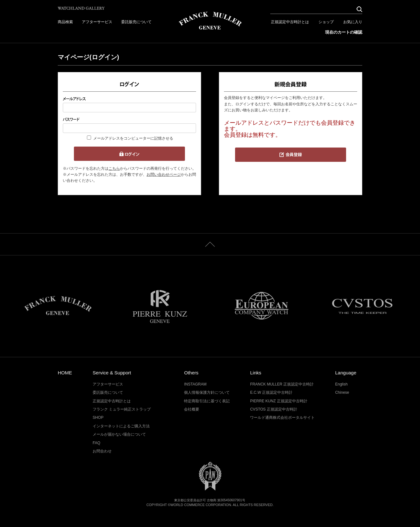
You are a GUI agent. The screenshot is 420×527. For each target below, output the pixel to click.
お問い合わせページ (164, 175)
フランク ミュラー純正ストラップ (122, 409)
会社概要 (192, 409)
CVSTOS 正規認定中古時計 (274, 409)
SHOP (98, 418)
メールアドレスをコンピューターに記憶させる (133, 138)
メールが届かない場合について (119, 434)
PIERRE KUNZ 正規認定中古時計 (279, 401)
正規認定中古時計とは (290, 22)
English (341, 384)
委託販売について (136, 22)
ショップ (326, 22)
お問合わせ (102, 451)
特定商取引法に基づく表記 (207, 401)
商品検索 (65, 22)
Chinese (342, 392)
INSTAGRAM (195, 384)
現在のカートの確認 (344, 32)
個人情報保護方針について (207, 392)
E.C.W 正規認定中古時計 (271, 392)
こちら (114, 168)
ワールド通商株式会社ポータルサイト (282, 418)
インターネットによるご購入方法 (121, 426)
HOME (65, 373)
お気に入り (353, 22)
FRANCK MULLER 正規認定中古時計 (282, 384)
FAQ (96, 443)
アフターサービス (97, 22)
